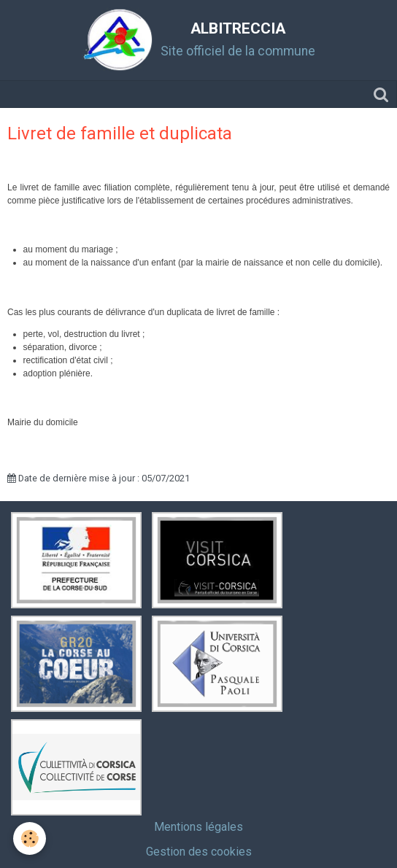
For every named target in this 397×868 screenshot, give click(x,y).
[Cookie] (30, 838)
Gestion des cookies (199, 852)
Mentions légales (198, 827)
